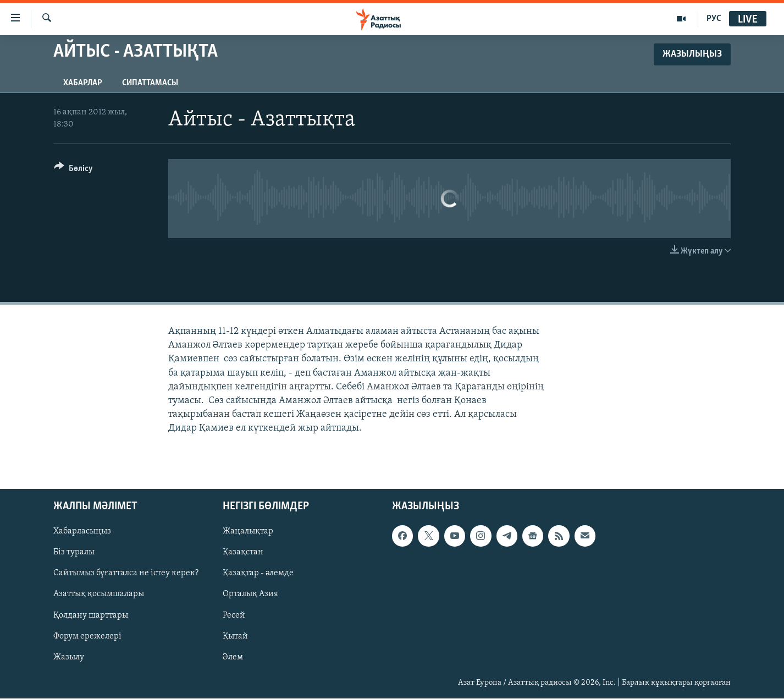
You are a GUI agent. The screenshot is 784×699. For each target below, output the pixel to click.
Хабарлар (83, 83)
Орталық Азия (250, 595)
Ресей (234, 615)
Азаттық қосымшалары (99, 595)
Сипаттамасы (150, 83)
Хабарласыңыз (82, 532)
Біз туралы (74, 553)
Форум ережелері (87, 636)
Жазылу (69, 657)
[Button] (73, 170)
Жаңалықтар (248, 532)
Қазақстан (243, 553)
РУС (714, 19)
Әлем (233, 657)
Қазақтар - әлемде (258, 574)
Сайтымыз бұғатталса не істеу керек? (126, 574)
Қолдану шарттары (91, 615)
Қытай (235, 636)
